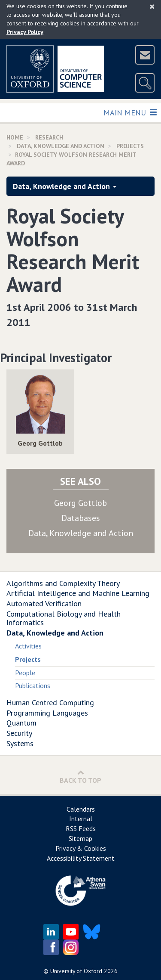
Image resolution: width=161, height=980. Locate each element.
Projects (130, 146)
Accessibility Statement (81, 858)
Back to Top (80, 777)
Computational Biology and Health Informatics (64, 618)
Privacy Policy (25, 32)
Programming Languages (47, 713)
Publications (33, 685)
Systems (20, 743)
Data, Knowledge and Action (61, 146)
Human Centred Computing (50, 702)
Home (15, 137)
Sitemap (80, 838)
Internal (81, 819)
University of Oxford (76, 971)
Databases (81, 518)
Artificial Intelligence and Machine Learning (78, 593)
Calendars (81, 809)
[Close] (152, 6)
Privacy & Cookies (81, 848)
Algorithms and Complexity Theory (63, 583)
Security (19, 733)
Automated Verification (44, 603)
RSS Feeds (81, 828)
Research (49, 137)
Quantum (21, 723)
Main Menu (130, 112)
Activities (28, 646)
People (25, 673)
